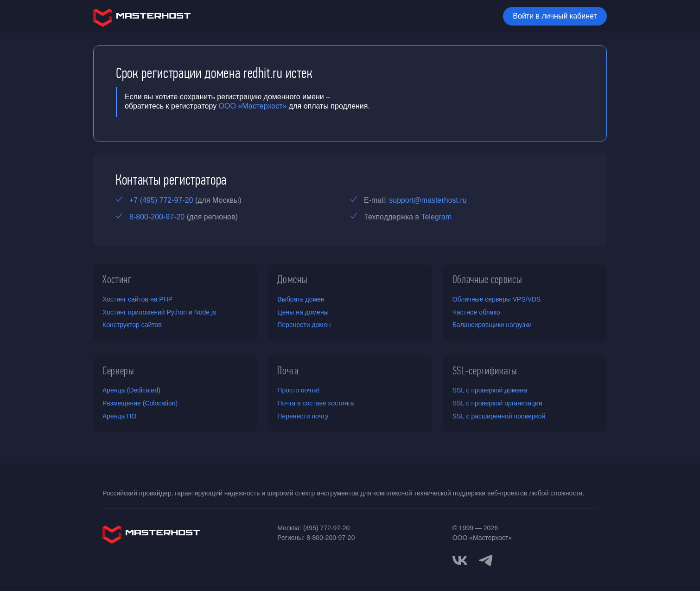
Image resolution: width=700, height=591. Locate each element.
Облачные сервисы (487, 279)
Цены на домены (303, 312)
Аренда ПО (119, 416)
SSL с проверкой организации (497, 403)
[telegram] (486, 559)
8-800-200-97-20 (157, 217)
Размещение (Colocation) (140, 403)
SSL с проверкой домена (490, 390)
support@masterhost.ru (428, 200)
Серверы (118, 371)
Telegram (436, 217)
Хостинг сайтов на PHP (137, 299)
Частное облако (476, 312)
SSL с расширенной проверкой (499, 416)
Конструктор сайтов (132, 325)
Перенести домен (304, 325)
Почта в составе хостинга (315, 403)
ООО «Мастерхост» (253, 106)
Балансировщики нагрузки (492, 325)
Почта (288, 371)
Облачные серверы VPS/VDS (497, 299)
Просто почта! (298, 390)
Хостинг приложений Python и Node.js (159, 312)
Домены (292, 279)
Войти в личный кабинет (555, 16)
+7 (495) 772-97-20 (161, 200)
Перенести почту (303, 416)
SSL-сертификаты (485, 371)
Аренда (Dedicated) (131, 390)
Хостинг (117, 279)
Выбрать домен (301, 299)
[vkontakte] (460, 560)
